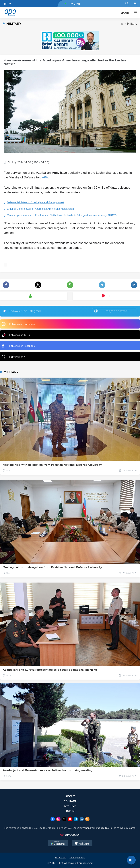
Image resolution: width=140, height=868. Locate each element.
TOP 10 (70, 811)
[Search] (127, 4)
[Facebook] (53, 819)
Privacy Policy (77, 858)
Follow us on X (14, 357)
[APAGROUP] (70, 835)
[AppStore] (82, 844)
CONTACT (70, 801)
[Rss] (87, 819)
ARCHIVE (70, 806)
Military (132, 24)
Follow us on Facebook (18, 346)
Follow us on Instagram (18, 324)
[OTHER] (135, 13)
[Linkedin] (82, 819)
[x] (64, 819)
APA (45, 177)
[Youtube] (70, 819)
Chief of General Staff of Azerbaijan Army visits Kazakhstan (40, 209)
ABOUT (70, 796)
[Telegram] (76, 819)
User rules (61, 858)
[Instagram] (58, 819)
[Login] (135, 4)
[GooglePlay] (58, 844)
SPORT (125, 13)
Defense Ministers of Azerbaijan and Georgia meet (35, 202)
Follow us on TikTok (16, 335)
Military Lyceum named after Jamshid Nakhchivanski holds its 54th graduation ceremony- (62, 215)
